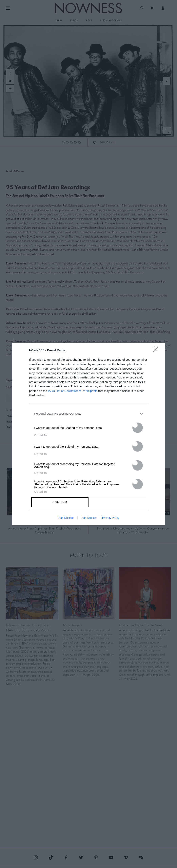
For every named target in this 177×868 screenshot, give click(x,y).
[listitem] (88, 414)
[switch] (138, 428)
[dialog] (88, 434)
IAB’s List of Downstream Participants (73, 391)
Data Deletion (66, 518)
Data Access (88, 518)
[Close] (157, 352)
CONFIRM (60, 502)
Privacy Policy (111, 518)
